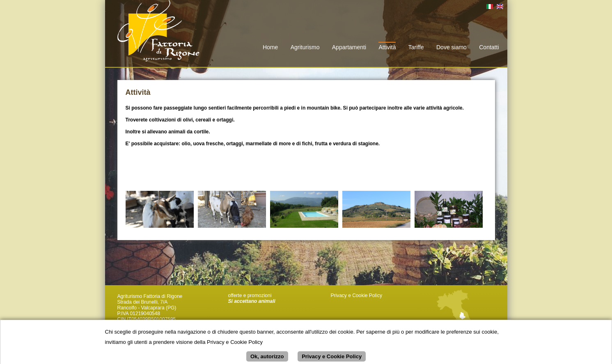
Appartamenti (349, 47)
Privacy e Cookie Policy (356, 295)
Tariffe (416, 47)
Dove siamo (452, 47)
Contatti (489, 47)
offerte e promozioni (250, 295)
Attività (387, 47)
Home (270, 47)
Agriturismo (305, 47)
